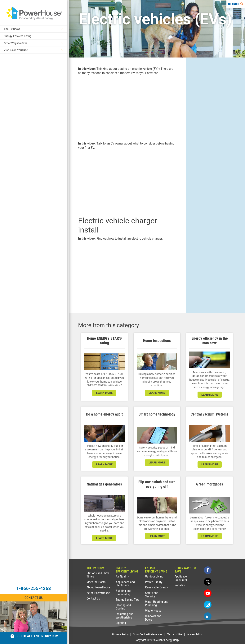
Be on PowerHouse (98, 593)
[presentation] (128, 108)
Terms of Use (175, 634)
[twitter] (208, 582)
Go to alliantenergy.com (34, 636)
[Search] (236, 4)
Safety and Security (152, 595)
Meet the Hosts (96, 582)
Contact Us (93, 598)
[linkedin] (208, 616)
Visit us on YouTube (33, 50)
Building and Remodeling (124, 593)
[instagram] (208, 605)
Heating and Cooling (123, 607)
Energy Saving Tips (127, 600)
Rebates (180, 585)
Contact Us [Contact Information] (34, 598)
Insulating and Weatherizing (125, 616)
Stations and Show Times (98, 575)
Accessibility (194, 634)
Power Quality (154, 582)
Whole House (153, 611)
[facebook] (208, 570)
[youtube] (208, 593)
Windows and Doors (153, 618)
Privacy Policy (120, 634)
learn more (104, 393)
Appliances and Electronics (125, 584)
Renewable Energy (156, 587)
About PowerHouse (98, 587)
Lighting (121, 623)
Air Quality (122, 576)
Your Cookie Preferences (148, 634)
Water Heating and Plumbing (157, 603)
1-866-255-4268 (34, 588)
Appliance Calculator (181, 578)
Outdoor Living (154, 576)
